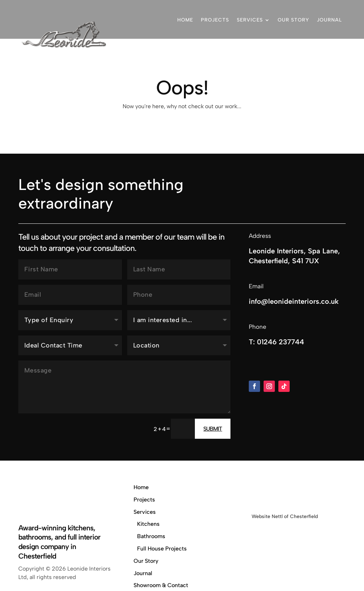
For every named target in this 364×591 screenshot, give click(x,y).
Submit (213, 429)
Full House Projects (162, 549)
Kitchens (148, 524)
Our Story (293, 20)
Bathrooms (151, 536)
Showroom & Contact (259, 49)
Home (185, 20)
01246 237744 (321, 49)
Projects (215, 20)
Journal (329, 20)
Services (250, 20)
